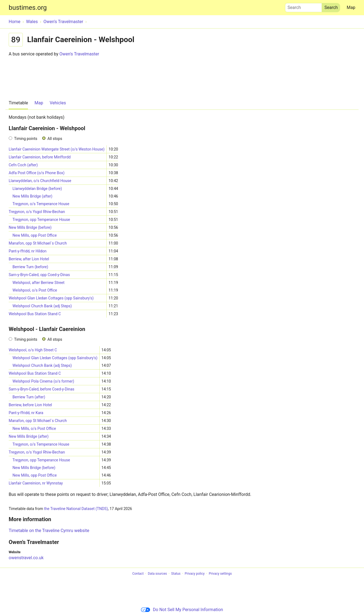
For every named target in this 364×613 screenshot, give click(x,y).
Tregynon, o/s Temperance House (41, 204)
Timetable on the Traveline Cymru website (49, 531)
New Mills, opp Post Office (35, 235)
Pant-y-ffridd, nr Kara (26, 413)
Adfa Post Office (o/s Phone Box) (37, 173)
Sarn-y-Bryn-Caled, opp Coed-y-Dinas (39, 275)
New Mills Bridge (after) (32, 196)
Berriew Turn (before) (30, 267)
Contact (138, 574)
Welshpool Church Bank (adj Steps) (42, 306)
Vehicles (58, 103)
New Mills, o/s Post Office (34, 429)
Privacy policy (194, 574)
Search (303, 6)
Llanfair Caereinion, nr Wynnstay (36, 483)
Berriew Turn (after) (29, 397)
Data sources (157, 574)
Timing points (26, 139)
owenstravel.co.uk (26, 558)
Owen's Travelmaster (79, 54)
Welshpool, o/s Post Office (35, 290)
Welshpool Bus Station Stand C (35, 314)
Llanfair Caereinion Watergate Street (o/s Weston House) (57, 149)
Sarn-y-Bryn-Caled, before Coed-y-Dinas (42, 389)
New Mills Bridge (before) (30, 227)
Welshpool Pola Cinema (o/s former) (43, 381)
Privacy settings (220, 574)
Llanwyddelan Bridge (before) (37, 189)
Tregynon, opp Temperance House (41, 220)
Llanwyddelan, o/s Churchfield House (40, 181)
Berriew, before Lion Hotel (30, 405)
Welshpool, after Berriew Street (39, 283)
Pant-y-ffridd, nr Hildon (28, 251)
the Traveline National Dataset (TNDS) (76, 509)
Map (351, 7)
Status (176, 574)
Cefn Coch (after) (23, 165)
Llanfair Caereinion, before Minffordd (40, 157)
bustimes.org (28, 8)
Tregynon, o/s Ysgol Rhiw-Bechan (37, 212)
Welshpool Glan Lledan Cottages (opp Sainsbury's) (51, 298)
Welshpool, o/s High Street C (33, 350)
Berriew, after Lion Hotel (29, 259)
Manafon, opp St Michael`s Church (38, 243)
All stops (55, 139)
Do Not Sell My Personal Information (182, 610)
